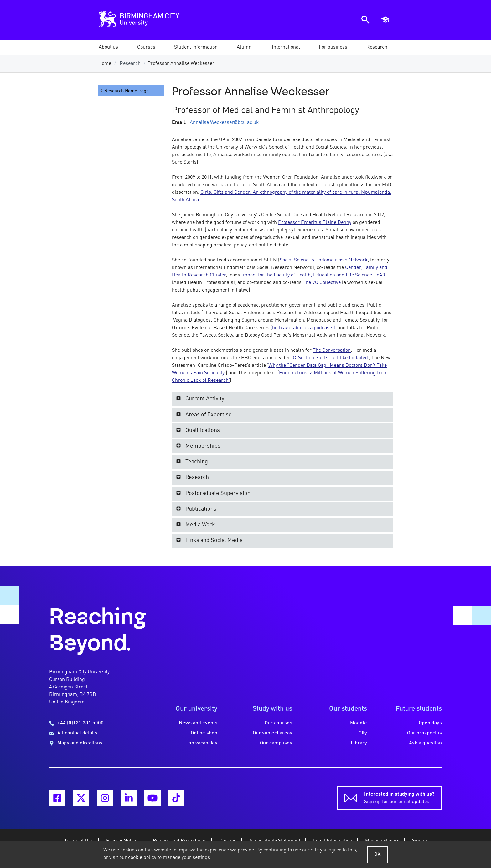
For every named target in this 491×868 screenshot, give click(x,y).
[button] (108, 47)
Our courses (278, 723)
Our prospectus (424, 733)
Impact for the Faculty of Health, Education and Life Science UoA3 (313, 275)
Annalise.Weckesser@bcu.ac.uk (224, 123)
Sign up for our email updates (399, 797)
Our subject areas (272, 733)
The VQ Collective (322, 283)
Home (105, 64)
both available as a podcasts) (304, 328)
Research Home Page (124, 91)
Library (359, 743)
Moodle (359, 723)
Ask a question (425, 743)
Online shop (204, 733)
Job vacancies (202, 743)
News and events (198, 723)
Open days (430, 723)
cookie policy (142, 858)
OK (377, 855)
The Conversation (332, 350)
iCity (362, 733)
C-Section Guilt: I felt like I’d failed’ (331, 358)
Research (130, 64)
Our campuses (276, 743)
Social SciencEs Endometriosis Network (324, 260)
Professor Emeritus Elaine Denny (315, 223)
